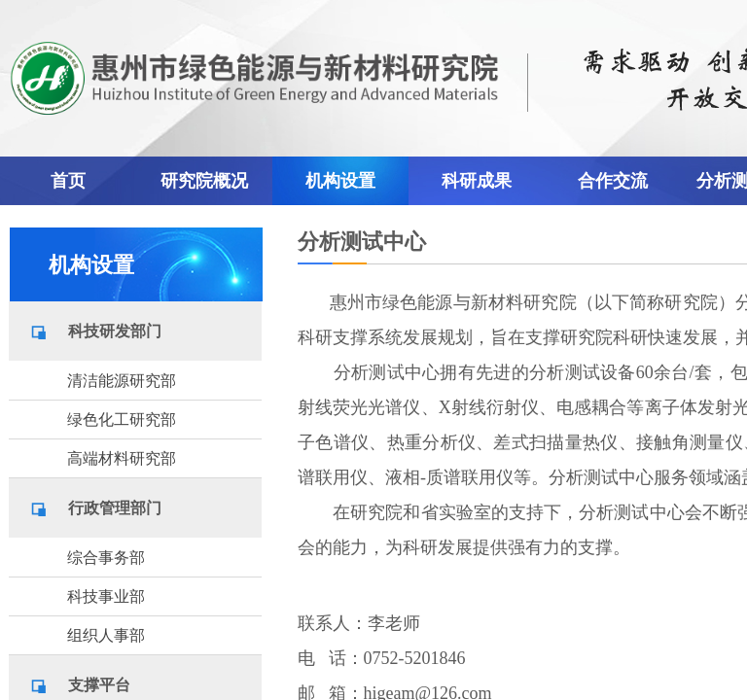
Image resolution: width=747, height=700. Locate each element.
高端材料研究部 (122, 458)
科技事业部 (106, 596)
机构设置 (340, 181)
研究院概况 (204, 181)
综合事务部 (106, 558)
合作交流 (613, 181)
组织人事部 (106, 635)
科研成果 (477, 181)
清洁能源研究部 (122, 381)
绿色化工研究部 (122, 420)
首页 (68, 181)
